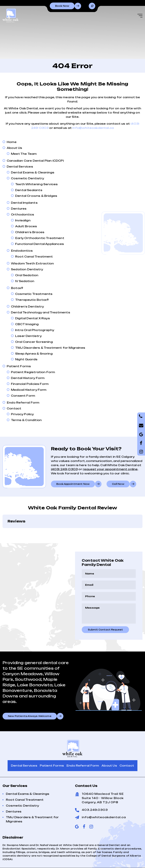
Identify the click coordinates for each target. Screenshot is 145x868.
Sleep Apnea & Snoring (34, 354)
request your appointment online (110, 469)
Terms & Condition (26, 420)
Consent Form (23, 396)
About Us (14, 148)
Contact (14, 408)
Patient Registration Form (33, 372)
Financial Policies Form (30, 384)
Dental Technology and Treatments (41, 312)
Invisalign (23, 220)
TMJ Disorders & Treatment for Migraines (50, 348)
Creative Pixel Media (128, 862)
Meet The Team (24, 154)
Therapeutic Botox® (32, 300)
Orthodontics (23, 214)
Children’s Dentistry (27, 306)
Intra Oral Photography (35, 330)
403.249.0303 (95, 793)
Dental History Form (28, 378)
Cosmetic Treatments (34, 294)
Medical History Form (29, 390)
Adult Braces (26, 226)
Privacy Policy (22, 414)
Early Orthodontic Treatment (40, 238)
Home (12, 142)
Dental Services (20, 167)
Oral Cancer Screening (34, 342)
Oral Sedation (27, 275)
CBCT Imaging (27, 324)
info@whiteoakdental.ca (93, 128)
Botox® (17, 288)
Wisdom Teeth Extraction (32, 263)
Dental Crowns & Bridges (36, 196)
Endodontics (22, 251)
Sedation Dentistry (27, 269)
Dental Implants (24, 203)
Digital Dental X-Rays (33, 318)
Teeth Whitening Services (36, 184)
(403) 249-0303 (64, 469)
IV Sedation (25, 281)
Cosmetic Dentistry (27, 178)
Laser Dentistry (28, 336)
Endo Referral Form (23, 403)
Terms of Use (39, 862)
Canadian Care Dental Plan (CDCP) (35, 161)
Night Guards (26, 359)
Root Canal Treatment (34, 257)
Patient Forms (19, 366)
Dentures (19, 209)
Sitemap (61, 862)
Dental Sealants (29, 190)
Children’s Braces (30, 232)
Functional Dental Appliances (40, 244)
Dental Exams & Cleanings (33, 172)
